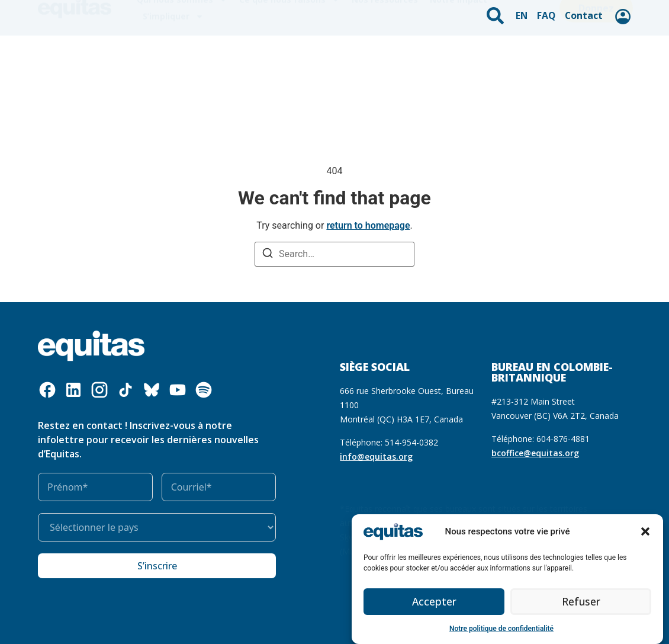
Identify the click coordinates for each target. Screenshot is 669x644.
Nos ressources (385, 50)
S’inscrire (157, 566)
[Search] (268, 254)
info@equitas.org (376, 456)
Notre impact (459, 50)
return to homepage (368, 225)
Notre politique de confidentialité (501, 629)
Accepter (434, 602)
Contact (583, 13)
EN (525, 13)
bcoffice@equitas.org (535, 453)
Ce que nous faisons (290, 50)
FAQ (548, 13)
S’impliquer (173, 67)
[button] (645, 531)
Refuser (581, 602)
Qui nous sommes (182, 50)
